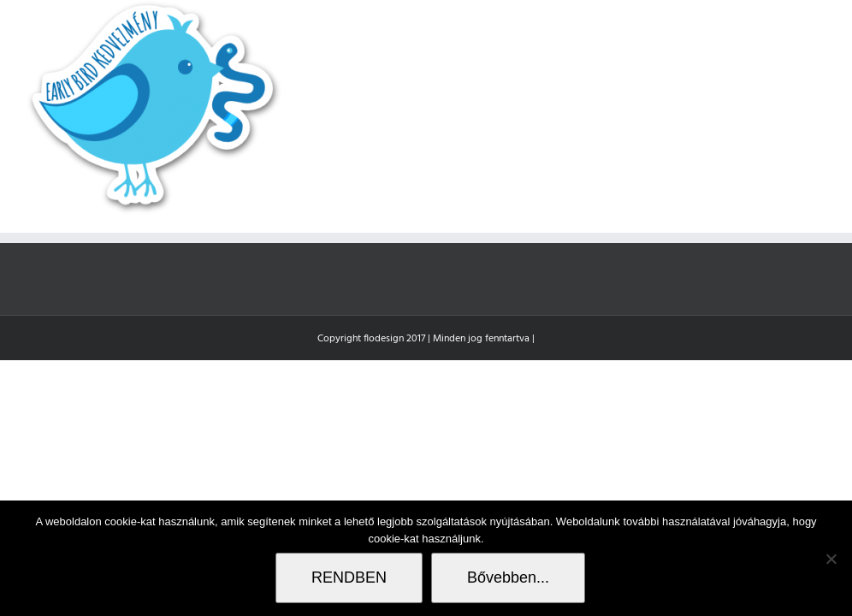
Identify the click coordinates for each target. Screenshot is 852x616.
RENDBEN (349, 577)
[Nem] (831, 559)
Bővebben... (508, 577)
